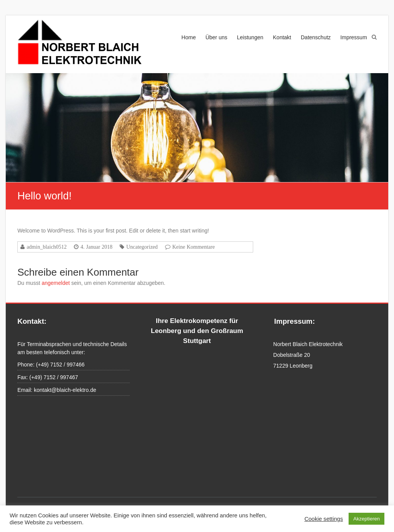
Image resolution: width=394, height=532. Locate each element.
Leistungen (250, 37)
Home (189, 37)
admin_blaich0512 (47, 247)
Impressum (354, 37)
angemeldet (56, 283)
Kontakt (282, 37)
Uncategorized (142, 247)
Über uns (216, 37)
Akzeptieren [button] (366, 519)
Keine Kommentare (194, 247)
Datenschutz (316, 37)
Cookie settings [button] (324, 519)
